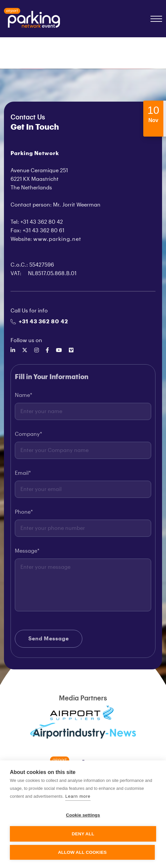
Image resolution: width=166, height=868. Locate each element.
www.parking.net (57, 239)
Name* (24, 397)
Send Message (49, 641)
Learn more (78, 796)
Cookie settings (83, 815)
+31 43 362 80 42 (39, 322)
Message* (27, 553)
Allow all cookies (82, 852)
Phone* (24, 514)
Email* (23, 475)
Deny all (83, 834)
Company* (28, 436)
